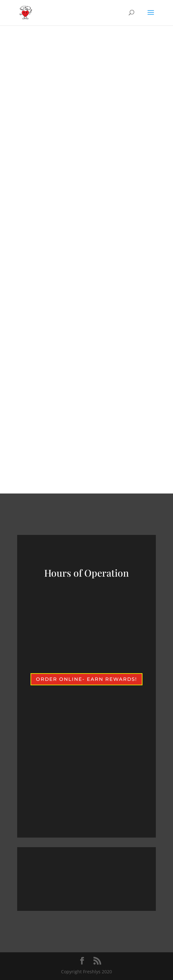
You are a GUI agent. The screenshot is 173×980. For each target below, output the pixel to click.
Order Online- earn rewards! (86, 679)
